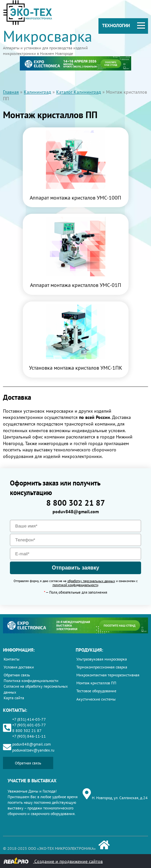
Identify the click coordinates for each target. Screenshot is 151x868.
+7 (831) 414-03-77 (29, 719)
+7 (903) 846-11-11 (29, 736)
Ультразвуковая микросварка (102, 659)
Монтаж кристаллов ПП (96, 683)
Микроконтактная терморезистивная (108, 675)
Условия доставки (19, 667)
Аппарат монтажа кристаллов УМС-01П (76, 285)
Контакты (12, 659)
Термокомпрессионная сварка (102, 667)
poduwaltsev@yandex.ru (33, 750)
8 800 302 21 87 (76, 503)
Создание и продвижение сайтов (53, 861)
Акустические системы (96, 699)
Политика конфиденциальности (31, 681)
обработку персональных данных (91, 581)
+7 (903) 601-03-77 (29, 725)
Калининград (38, 92)
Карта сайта (14, 698)
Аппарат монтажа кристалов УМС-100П (75, 198)
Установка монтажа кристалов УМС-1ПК (76, 368)
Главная (11, 92)
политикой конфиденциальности (75, 585)
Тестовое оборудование (96, 691)
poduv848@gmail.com (76, 512)
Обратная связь (17, 675)
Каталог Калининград (79, 92)
